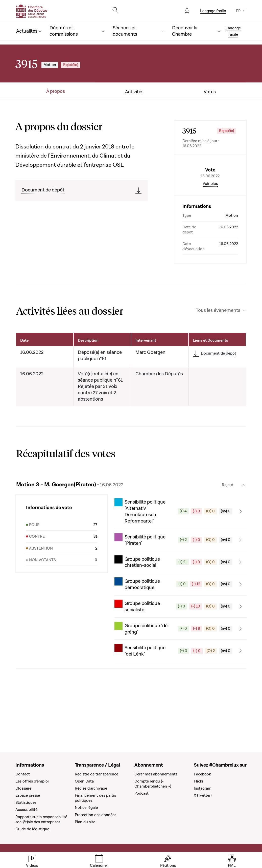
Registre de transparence (97, 774)
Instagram (203, 788)
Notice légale (86, 808)
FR (238, 11)
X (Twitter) (203, 795)
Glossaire (23, 788)
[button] (181, 554)
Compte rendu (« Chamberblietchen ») (153, 784)
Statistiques (26, 803)
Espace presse (28, 795)
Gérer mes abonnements (156, 774)
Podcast (141, 793)
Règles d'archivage (91, 788)
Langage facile (213, 11)
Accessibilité (26, 810)
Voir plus (210, 227)
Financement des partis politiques (95, 798)
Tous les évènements (218, 354)
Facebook (202, 774)
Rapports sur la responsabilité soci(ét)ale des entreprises (41, 819)
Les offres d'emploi (32, 781)
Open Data (84, 781)
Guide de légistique (32, 829)
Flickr (199, 781)
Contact (23, 774)
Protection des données (96, 815)
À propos (56, 92)
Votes (210, 92)
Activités (134, 92)
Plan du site (85, 822)
